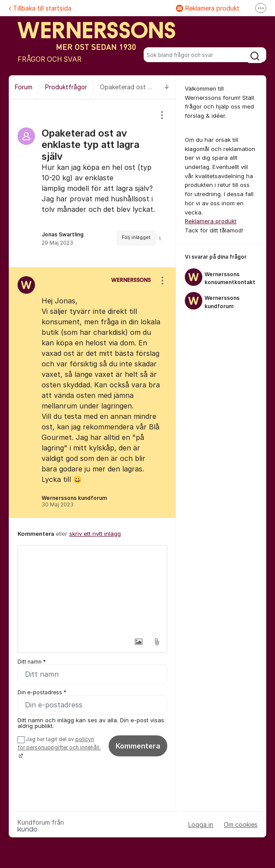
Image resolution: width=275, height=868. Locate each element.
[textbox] (92, 589)
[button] (138, 642)
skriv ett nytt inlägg (95, 534)
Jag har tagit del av (59, 747)
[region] (92, 183)
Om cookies (241, 824)
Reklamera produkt (208, 8)
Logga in (201, 824)
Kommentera (138, 746)
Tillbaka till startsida (40, 8)
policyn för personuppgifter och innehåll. (59, 743)
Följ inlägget (136, 237)
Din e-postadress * (42, 692)
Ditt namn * (32, 662)
